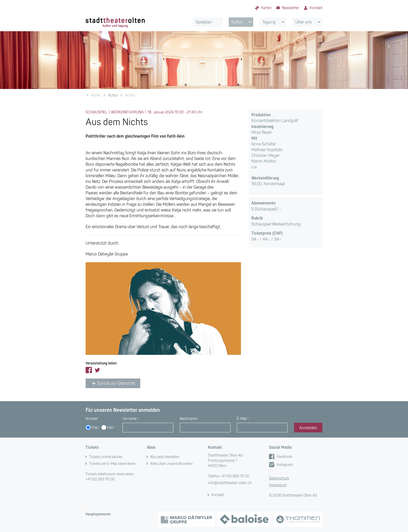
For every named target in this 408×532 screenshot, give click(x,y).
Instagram (285, 465)
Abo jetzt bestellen (165, 457)
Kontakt (316, 8)
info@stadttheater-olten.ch (230, 483)
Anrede (92, 419)
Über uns (309, 22)
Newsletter (291, 8)
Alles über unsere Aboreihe (171, 464)
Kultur (242, 22)
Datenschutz (279, 478)
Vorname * (131, 419)
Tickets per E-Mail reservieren (112, 464)
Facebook (285, 457)
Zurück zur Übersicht (113, 383)
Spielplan (204, 22)
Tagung (274, 22)
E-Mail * (243, 419)
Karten (266, 8)
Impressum (278, 485)
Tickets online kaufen (106, 457)
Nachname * (189, 419)
